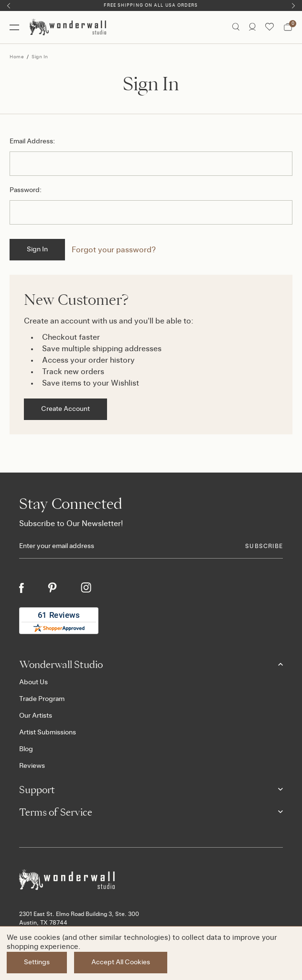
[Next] (293, 6)
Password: (26, 190)
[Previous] (9, 6)
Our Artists (36, 716)
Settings (37, 962)
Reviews (32, 766)
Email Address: (32, 141)
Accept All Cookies (121, 962)
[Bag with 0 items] (288, 27)
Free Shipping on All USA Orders (151, 5)
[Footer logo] (151, 880)
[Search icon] (236, 27)
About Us (33, 682)
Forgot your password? (114, 250)
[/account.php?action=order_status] (252, 27)
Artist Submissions (48, 732)
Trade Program (42, 699)
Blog (26, 749)
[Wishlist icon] (270, 27)
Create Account (65, 409)
